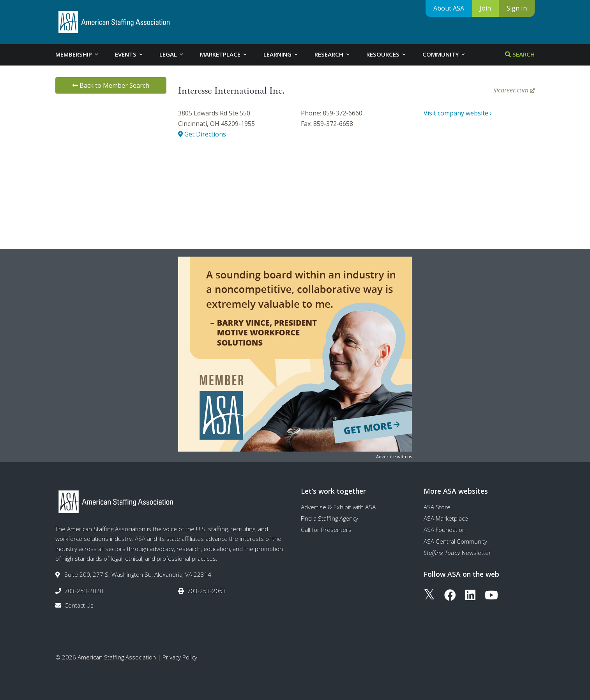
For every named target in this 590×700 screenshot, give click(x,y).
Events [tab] (129, 54)
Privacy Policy (180, 657)
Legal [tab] (172, 54)
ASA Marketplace (446, 518)
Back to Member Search (111, 85)
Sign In (517, 8)
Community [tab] (444, 54)
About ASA (449, 8)
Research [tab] (333, 54)
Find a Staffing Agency (329, 518)
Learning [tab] (281, 54)
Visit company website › (458, 113)
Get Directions (202, 134)
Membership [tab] (77, 54)
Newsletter (457, 553)
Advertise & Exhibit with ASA (338, 507)
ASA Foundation (445, 530)
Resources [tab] (387, 54)
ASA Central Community (455, 541)
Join (485, 8)
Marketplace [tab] (224, 54)
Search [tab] (520, 54)
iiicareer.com (514, 90)
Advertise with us (394, 456)
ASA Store (437, 507)
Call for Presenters (326, 530)
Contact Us (79, 605)
